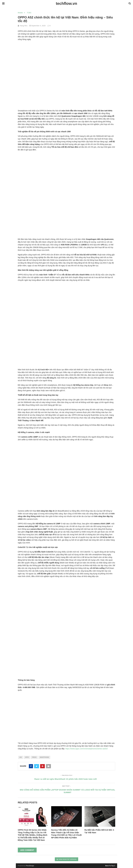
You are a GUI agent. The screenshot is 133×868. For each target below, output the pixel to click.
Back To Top (110, 866)
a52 (21, 757)
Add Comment (27, 850)
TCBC (29, 13)
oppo (27, 757)
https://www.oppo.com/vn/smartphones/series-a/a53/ (87, 749)
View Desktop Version (66, 859)
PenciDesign (30, 866)
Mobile (20, 13)
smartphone (44, 757)
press (34, 757)
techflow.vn (66, 3)
